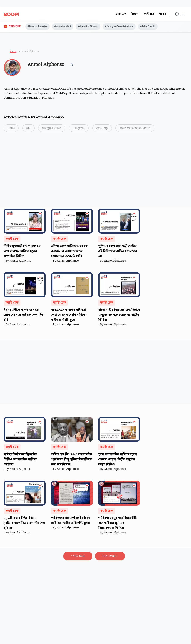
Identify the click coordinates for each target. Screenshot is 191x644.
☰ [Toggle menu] (183, 15)
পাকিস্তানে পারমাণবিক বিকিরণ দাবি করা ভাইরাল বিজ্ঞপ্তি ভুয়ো (71, 522)
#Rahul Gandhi (160, 27)
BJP (28, 129)
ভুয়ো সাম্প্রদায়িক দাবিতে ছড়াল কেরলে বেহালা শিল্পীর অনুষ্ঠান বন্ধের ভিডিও (117, 460)
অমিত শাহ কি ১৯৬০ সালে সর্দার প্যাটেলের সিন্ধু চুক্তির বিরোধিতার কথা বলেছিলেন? (72, 460)
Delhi (11, 129)
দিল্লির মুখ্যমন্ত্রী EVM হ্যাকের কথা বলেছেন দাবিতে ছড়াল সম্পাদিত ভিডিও (22, 252)
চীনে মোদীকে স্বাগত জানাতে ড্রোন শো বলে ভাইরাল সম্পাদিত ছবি (24, 316)
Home (13, 51)
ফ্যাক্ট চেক (118, 14)
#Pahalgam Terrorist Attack (129, 27)
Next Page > (110, 557)
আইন (160, 14)
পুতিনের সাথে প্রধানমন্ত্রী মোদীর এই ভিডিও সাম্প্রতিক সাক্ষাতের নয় (118, 252)
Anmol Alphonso (21, 262)
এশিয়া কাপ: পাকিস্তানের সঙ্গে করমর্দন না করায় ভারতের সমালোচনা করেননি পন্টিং (69, 252)
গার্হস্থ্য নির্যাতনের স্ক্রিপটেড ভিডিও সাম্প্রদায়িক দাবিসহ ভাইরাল (20, 460)
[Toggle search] (175, 14)
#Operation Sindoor (95, 27)
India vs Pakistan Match (135, 129)
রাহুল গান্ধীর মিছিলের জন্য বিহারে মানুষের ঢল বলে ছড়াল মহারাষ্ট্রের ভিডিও (119, 316)
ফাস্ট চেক (147, 14)
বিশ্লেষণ (132, 14)
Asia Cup (102, 129)
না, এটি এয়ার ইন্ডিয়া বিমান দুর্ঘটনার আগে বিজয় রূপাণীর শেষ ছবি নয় (24, 524)
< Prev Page (78, 557)
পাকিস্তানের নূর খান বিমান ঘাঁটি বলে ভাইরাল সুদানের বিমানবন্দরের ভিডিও (117, 524)
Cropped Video (52, 129)
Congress (79, 129)
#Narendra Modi (67, 27)
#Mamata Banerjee (39, 27)
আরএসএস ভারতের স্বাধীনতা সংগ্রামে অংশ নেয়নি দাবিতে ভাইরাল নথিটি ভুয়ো (68, 316)
